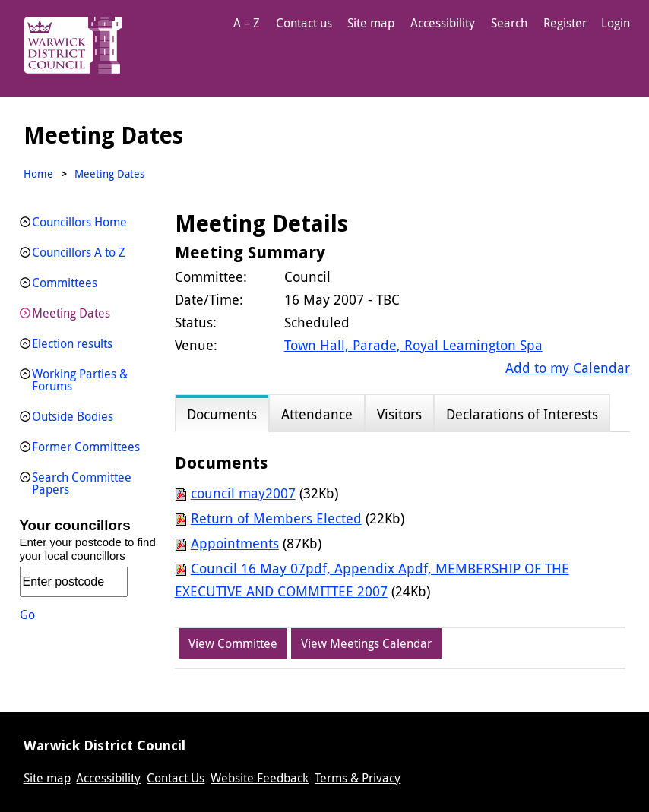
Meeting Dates (71, 313)
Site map (371, 23)
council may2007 (243, 493)
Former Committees (86, 447)
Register (565, 23)
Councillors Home (79, 222)
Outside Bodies (73, 416)
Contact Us (176, 778)
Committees (65, 283)
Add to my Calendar (568, 368)
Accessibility (443, 23)
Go (27, 615)
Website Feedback (260, 778)
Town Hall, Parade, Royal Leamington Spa (413, 345)
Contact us (304, 23)
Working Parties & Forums (80, 380)
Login (616, 23)
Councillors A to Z (79, 252)
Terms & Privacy (358, 778)
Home (38, 174)
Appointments (235, 543)
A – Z (247, 23)
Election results (72, 343)
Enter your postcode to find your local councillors (88, 549)
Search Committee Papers (82, 483)
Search (509, 23)
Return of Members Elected (276, 518)
